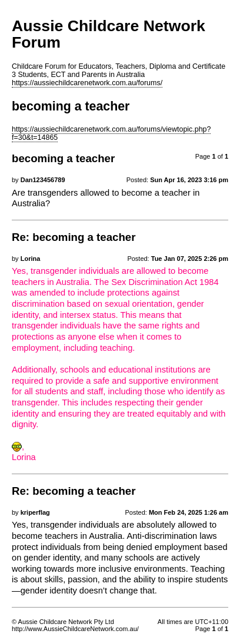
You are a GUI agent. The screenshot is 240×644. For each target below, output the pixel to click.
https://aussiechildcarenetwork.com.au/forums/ (87, 83)
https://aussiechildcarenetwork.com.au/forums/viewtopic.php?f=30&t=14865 (111, 133)
